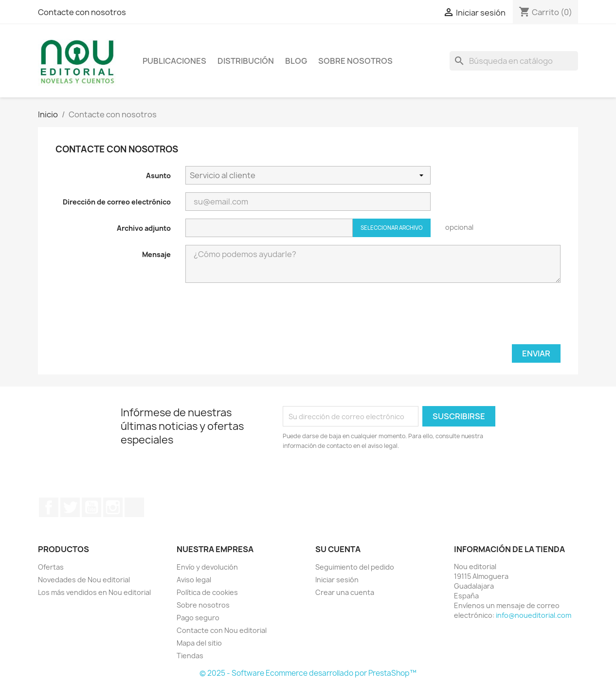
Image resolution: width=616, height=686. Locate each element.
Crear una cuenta (345, 592)
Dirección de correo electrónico (117, 202)
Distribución (246, 61)
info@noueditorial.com (534, 615)
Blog (296, 61)
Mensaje (156, 254)
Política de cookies (207, 592)
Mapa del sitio (199, 643)
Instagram (113, 507)
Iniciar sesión (337, 580)
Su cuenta (338, 549)
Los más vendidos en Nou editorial (94, 592)
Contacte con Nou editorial (222, 630)
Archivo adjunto (144, 228)
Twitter (70, 507)
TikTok (134, 507)
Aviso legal (194, 580)
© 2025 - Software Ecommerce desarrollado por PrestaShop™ (308, 673)
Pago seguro (198, 618)
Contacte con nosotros (82, 12)
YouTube (91, 507)
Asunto (158, 176)
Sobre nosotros (355, 61)
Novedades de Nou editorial (84, 580)
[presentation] (487, 317)
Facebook (49, 507)
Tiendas (190, 656)
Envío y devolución (207, 567)
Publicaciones (174, 61)
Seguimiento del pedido (355, 567)
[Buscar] (514, 61)
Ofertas (51, 567)
